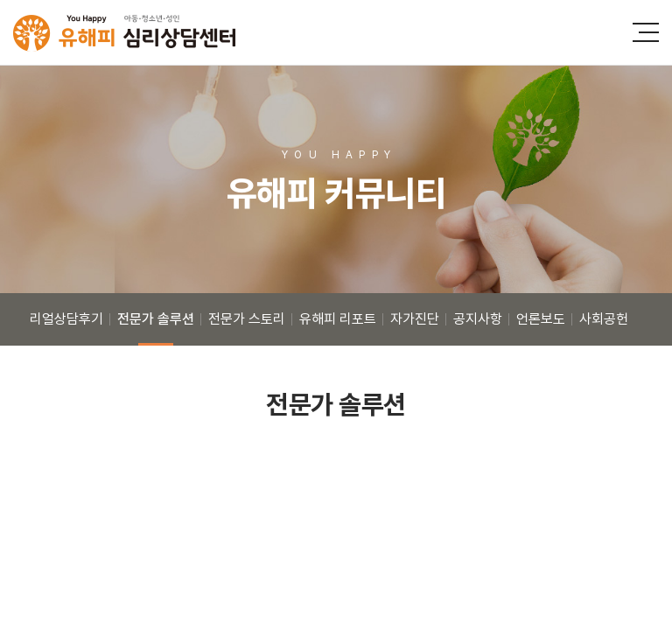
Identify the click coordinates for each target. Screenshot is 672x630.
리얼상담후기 (66, 319)
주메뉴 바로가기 (0, 0)
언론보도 (541, 319)
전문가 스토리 (247, 319)
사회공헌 (604, 319)
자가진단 (415, 319)
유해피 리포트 (338, 319)
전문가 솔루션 (156, 319)
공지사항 (478, 319)
